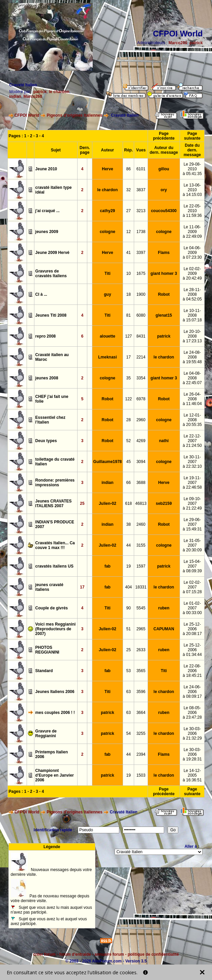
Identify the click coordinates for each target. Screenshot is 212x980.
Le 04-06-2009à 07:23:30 (192, 253)
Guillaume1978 (108, 462)
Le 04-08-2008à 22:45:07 (192, 378)
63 (129, 692)
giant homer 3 (164, 273)
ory (164, 190)
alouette (108, 336)
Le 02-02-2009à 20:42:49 (192, 273)
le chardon (59, 92)
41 (129, 253)
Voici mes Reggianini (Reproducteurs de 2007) (56, 629)
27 (129, 211)
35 (129, 378)
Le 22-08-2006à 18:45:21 (192, 671)
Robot (164, 294)
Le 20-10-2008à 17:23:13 (192, 336)
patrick (196, 43)
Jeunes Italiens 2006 (55, 692)
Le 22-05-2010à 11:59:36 (192, 211)
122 (128, 399)
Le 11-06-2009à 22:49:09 (192, 232)
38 (129, 524)
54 (129, 733)
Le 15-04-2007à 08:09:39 (192, 566)
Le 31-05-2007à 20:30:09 (192, 545)
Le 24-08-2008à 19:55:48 (192, 357)
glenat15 (164, 315)
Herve (107, 169)
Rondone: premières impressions (55, 483)
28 (129, 420)
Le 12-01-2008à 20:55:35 (192, 420)
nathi (164, 441)
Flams (164, 253)
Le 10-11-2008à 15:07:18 (192, 315)
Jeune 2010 (46, 169)
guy (107, 294)
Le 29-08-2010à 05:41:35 (192, 169)
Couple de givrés (52, 608)
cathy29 (108, 211)
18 (129, 294)
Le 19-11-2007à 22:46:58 (192, 483)
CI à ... (41, 294)
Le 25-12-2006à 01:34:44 (192, 650)
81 (129, 315)
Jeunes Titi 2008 (51, 315)
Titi (108, 273)
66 (129, 483)
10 (129, 273)
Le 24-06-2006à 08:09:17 (192, 692)
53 (129, 671)
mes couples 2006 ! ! (55, 713)
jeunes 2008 (47, 378)
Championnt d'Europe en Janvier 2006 (55, 775)
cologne (108, 232)
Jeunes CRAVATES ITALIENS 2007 (54, 503)
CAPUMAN (164, 629)
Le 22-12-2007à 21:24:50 (192, 441)
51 (129, 629)
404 (128, 587)
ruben (164, 608)
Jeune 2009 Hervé (52, 253)
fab (108, 566)
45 (129, 462)
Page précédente (164, 136)
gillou (164, 169)
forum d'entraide (75, 954)
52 (129, 441)
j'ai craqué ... (48, 211)
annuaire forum (109, 954)
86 (129, 169)
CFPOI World (27, 115)
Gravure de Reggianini (46, 733)
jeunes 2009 (47, 232)
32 (129, 190)
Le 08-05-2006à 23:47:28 (192, 713)
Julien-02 (108, 503)
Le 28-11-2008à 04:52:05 (192, 294)
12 (129, 232)
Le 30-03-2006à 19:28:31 (192, 754)
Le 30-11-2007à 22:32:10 (192, 462)
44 (129, 545)
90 (129, 608)
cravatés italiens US (54, 566)
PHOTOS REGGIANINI (47, 650)
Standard (44, 671)
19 (129, 566)
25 (82, 503)
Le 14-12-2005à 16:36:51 (192, 775)
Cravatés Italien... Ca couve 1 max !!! (55, 545)
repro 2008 (46, 336)
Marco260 (178, 43)
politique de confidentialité (153, 954)
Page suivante (192, 136)
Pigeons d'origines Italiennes (74, 115)
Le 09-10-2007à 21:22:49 (192, 503)
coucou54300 (164, 211)
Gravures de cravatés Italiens (51, 273)
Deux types (46, 441)
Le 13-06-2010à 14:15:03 (192, 190)
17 (129, 357)
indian (15, 96)
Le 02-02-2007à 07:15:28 (192, 587)
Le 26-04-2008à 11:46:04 (192, 399)
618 (128, 503)
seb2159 (164, 503)
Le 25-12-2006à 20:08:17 (192, 629)
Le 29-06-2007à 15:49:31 (192, 524)
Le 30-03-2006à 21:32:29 (192, 733)
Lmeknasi (107, 357)
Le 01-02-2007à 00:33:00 (192, 608)
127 (128, 336)
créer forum (44, 954)
